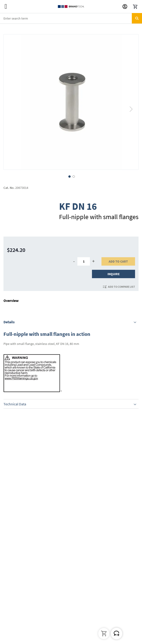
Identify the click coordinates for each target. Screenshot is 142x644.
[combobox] (71, 18)
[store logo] (71, 7)
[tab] (71, 322)
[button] (131, 102)
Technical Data (15, 404)
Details (9, 322)
